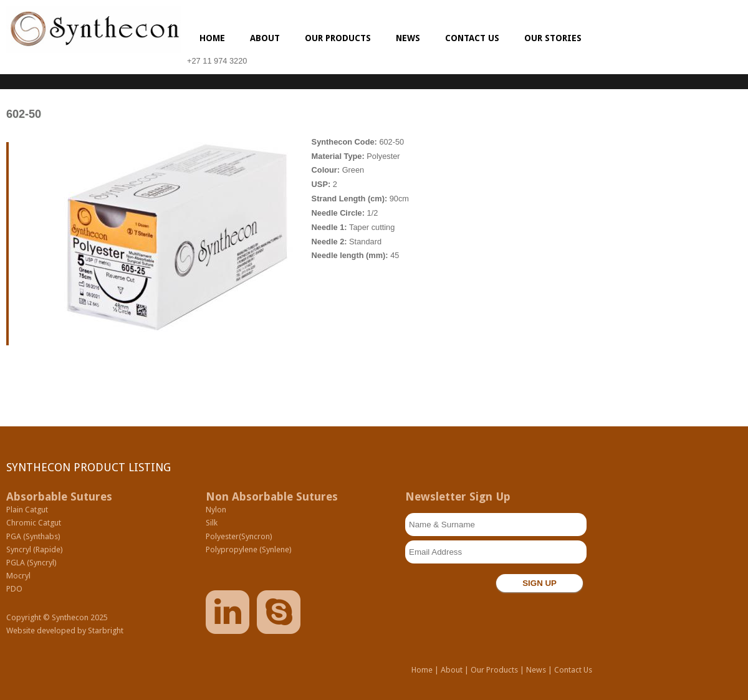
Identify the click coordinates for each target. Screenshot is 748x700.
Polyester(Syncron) (239, 536)
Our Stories (553, 38)
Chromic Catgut (34, 523)
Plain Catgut (27, 510)
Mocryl (18, 576)
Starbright (106, 630)
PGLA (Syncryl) (31, 563)
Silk (212, 523)
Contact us (472, 38)
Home (212, 38)
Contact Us (573, 670)
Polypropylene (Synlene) (249, 549)
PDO (14, 589)
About (265, 38)
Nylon (216, 510)
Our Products (338, 38)
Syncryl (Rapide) (35, 549)
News (408, 38)
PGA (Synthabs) (33, 536)
